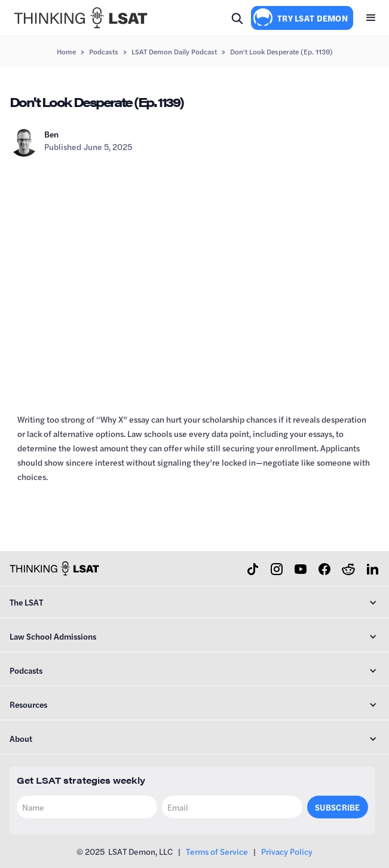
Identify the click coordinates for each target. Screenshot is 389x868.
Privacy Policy (287, 851)
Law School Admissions (53, 636)
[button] (371, 18)
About (21, 738)
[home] (78, 18)
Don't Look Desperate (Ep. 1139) (281, 51)
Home (66, 51)
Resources (28, 704)
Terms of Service (217, 851)
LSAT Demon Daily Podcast (174, 51)
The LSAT (26, 602)
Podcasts (104, 51)
